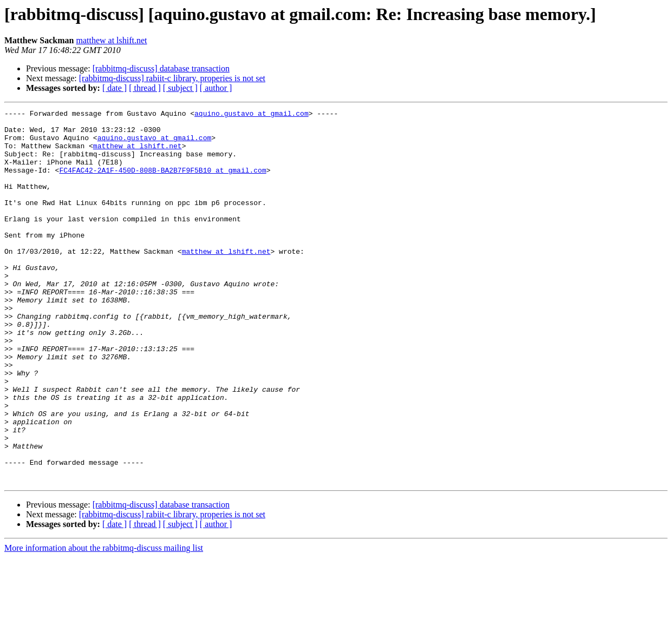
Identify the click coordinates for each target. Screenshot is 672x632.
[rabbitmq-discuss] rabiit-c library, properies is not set (172, 78)
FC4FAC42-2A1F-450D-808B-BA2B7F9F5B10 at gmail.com (162, 183)
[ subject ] (180, 88)
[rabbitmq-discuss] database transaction (161, 68)
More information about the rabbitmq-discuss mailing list (104, 623)
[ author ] (216, 88)
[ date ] (115, 88)
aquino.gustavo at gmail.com (252, 115)
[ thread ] (145, 88)
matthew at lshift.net (111, 40)
